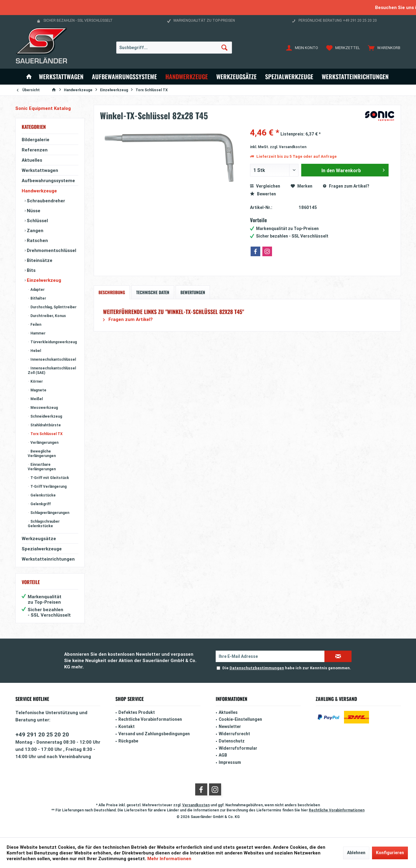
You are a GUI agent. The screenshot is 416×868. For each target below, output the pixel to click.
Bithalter (38, 298)
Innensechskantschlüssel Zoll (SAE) (52, 370)
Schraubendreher (45, 201)
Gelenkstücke (43, 495)
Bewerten (263, 194)
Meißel (36, 399)
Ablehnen (356, 853)
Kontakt (127, 726)
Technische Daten (153, 292)
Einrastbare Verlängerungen (42, 467)
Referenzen (35, 150)
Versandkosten (196, 805)
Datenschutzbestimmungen (257, 668)
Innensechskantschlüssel (53, 359)
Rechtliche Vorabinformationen (150, 719)
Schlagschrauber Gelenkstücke (44, 524)
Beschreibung (112, 292)
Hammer (38, 333)
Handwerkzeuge (39, 191)
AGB (223, 755)
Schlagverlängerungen (49, 513)
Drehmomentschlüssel (51, 250)
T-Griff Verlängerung (48, 486)
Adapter (37, 289)
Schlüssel (37, 221)
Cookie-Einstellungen (240, 719)
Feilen (35, 324)
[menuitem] (383, 48)
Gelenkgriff (40, 504)
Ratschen (37, 240)
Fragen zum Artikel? (346, 186)
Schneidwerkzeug (46, 416)
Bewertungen (193, 292)
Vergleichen (265, 186)
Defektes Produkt (137, 712)
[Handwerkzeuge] (187, 77)
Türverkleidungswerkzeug (53, 342)
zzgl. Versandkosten (288, 147)
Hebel (35, 351)
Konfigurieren (390, 853)
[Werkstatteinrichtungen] (355, 77)
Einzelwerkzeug (43, 280)
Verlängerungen (44, 442)
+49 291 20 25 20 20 (42, 734)
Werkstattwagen (40, 170)
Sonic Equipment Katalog (43, 108)
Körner (36, 381)
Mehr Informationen (169, 859)
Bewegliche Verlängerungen (42, 453)
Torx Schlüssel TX (46, 434)
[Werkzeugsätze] (236, 77)
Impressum (230, 762)
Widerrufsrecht (234, 734)
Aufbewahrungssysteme (48, 180)
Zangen (34, 230)
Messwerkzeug (44, 408)
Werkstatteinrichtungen (48, 559)
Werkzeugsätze (39, 538)
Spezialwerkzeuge (42, 549)
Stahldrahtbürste (45, 425)
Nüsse (33, 211)
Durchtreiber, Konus (48, 316)
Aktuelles (32, 160)
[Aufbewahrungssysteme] (124, 77)
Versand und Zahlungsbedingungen (154, 734)
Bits (31, 270)
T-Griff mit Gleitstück (49, 478)
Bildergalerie (36, 140)
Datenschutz (232, 741)
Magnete (38, 390)
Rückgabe (128, 741)
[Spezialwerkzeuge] (289, 77)
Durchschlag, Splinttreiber (53, 307)
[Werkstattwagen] (61, 77)
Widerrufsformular (238, 748)
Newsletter (230, 726)
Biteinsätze (39, 260)
